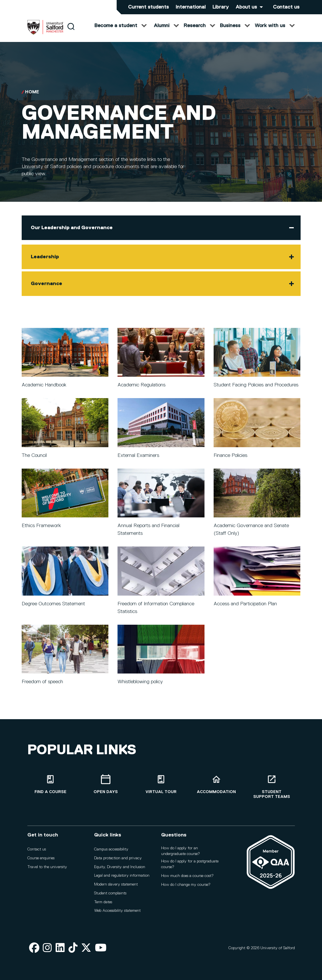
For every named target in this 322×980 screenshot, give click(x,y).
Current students (148, 7)
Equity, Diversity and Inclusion (120, 867)
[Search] (71, 32)
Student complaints (110, 893)
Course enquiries (41, 858)
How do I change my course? (186, 885)
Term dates (103, 902)
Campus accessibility (111, 849)
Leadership (45, 263)
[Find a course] (50, 784)
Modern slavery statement (116, 884)
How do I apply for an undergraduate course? (181, 851)
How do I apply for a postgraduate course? (190, 864)
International (191, 7)
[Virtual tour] (161, 784)
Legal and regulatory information (122, 876)
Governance (46, 289)
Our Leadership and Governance (72, 233)
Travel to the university (47, 867)
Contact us (286, 7)
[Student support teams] (272, 787)
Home (32, 98)
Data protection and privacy (118, 858)
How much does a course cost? (187, 876)
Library (221, 7)
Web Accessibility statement (117, 911)
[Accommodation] (216, 784)
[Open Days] (106, 784)
